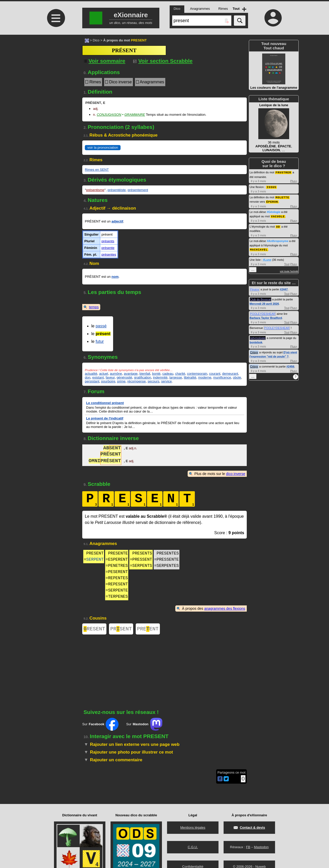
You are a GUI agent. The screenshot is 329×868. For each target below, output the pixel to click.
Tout (287, 262)
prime (121, 381)
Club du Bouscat (261, 298)
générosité (125, 377)
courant (215, 374)
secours (153, 381)
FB (248, 847)
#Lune (267, 258)
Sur (100, 725)
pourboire (108, 381)
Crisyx (254, 351)
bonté (156, 374)
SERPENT (95, 560)
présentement (138, 190)
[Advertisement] (55, 78)
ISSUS (271, 187)
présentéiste (117, 190)
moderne (205, 377)
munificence (222, 377)
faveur (110, 377)
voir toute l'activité (289, 270)
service (166, 381)
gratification (143, 377)
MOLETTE (282, 197)
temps (94, 307)
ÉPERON (272, 201)
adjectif (117, 221)
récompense (137, 381)
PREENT (148, 629)
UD (278, 225)
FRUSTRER (283, 172)
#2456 (290, 365)
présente (108, 248)
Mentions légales (193, 827)
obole (237, 377)
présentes (109, 254)
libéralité (190, 377)
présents (108, 241)
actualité (91, 374)
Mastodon (261, 847)
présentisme (95, 190)
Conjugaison (109, 115)
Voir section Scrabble (163, 61)
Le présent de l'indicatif (105, 418)
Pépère (255, 288)
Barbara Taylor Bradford (266, 316)
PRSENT (121, 629)
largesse (176, 377)
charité (180, 374)
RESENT (94, 629)
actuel (104, 374)
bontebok (256, 341)
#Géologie (274, 211)
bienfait (145, 374)
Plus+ (294, 181)
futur (100, 341)
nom (115, 277)
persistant (92, 381)
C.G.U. (193, 847)
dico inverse (236, 474)
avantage (131, 374)
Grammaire (135, 115)
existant (98, 377)
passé (101, 326)
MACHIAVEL (259, 248)
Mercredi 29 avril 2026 (264, 302)
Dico (96, 40)
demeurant (230, 374)
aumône (116, 374)
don (88, 377)
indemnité (160, 377)
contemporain (197, 374)
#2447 (284, 288)
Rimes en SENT (97, 170)
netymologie (258, 336)
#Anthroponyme (278, 239)
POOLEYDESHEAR (263, 312)
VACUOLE (278, 215)
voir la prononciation (103, 147)
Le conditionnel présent (105, 403)
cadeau (168, 374)
